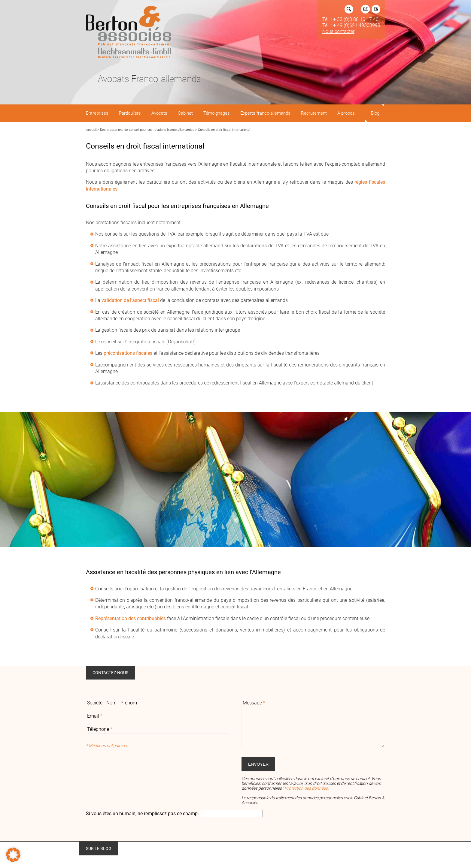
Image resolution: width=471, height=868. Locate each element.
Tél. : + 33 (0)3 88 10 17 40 (350, 19)
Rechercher (349, 9)
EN (376, 9)
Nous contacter (338, 31)
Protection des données (306, 788)
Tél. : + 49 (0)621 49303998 (351, 25)
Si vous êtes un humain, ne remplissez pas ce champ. (143, 814)
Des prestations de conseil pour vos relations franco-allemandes (147, 130)
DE (365, 9)
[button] (13, 855)
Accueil (91, 130)
